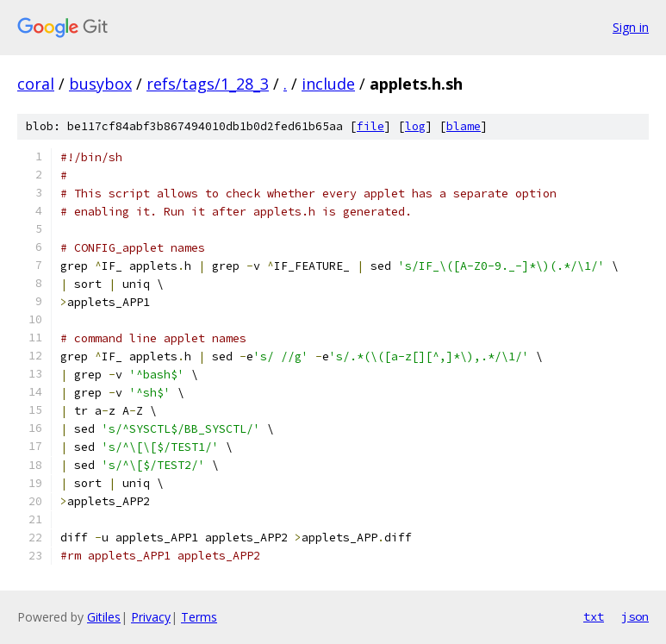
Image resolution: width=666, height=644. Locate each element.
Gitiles (104, 617)
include (328, 84)
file (370, 126)
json (635, 616)
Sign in (631, 27)
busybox (100, 84)
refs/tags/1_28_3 (208, 84)
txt (594, 616)
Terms (199, 617)
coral (36, 84)
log (415, 126)
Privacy (151, 617)
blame (464, 126)
